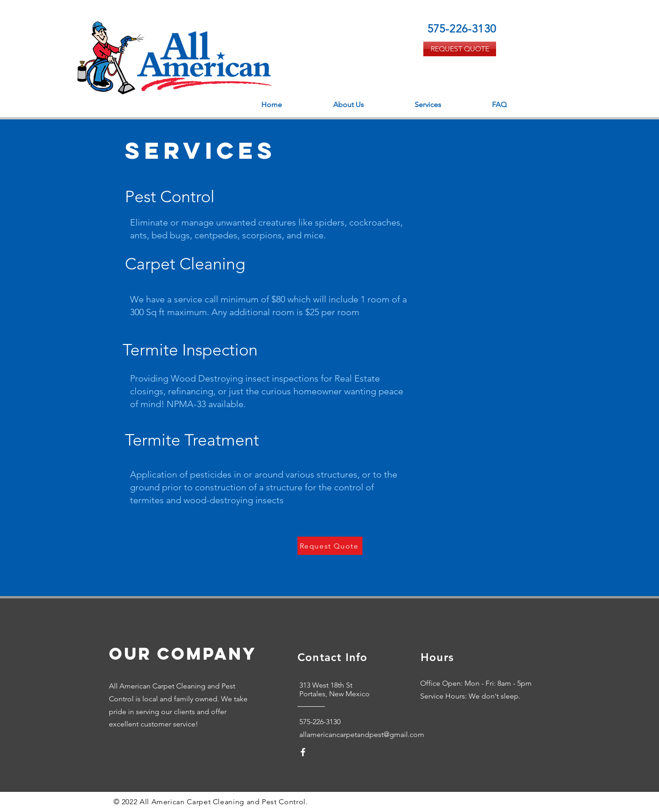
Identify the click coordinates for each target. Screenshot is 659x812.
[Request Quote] (330, 546)
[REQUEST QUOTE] (460, 49)
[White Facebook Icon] (303, 752)
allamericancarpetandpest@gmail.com (362, 734)
